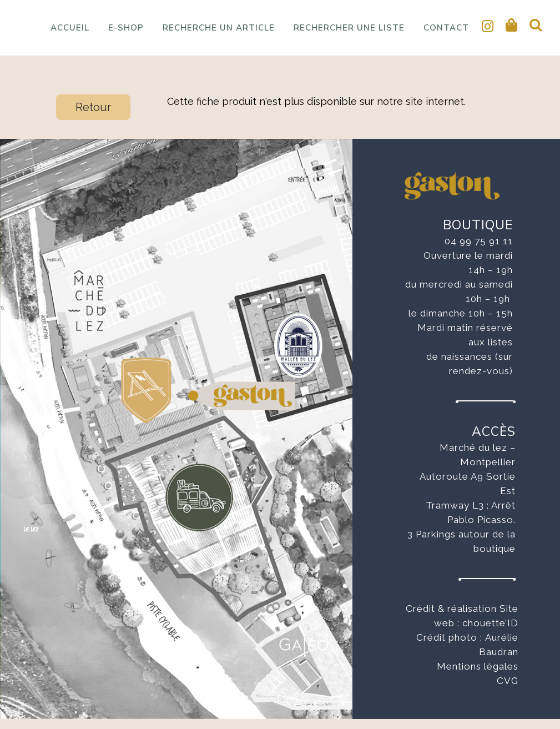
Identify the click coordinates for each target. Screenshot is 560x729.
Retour (93, 117)
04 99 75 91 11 (479, 251)
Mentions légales (478, 676)
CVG (508, 691)
